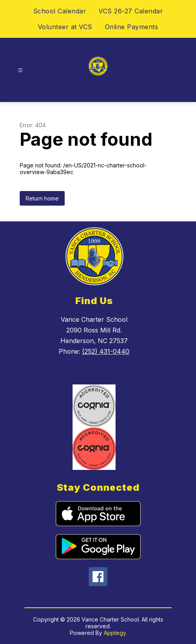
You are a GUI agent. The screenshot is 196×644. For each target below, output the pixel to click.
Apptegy (115, 633)
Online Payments (132, 27)
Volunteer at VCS (65, 27)
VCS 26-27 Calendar (131, 11)
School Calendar (60, 11)
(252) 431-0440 (106, 351)
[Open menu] (20, 70)
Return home (42, 198)
